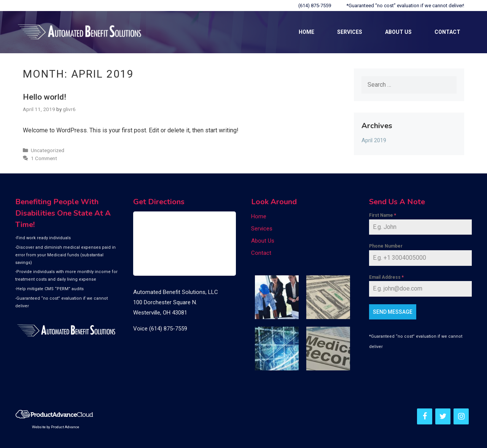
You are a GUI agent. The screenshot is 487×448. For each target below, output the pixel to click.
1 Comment (44, 158)
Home (306, 32)
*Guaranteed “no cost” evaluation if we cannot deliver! (405, 6)
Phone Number (386, 246)
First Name (383, 215)
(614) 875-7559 (315, 6)
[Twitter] (443, 416)
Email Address (386, 277)
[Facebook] (425, 416)
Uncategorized (48, 150)
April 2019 (374, 140)
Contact (447, 32)
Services (350, 32)
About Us (398, 32)
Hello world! (45, 97)
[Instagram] (461, 416)
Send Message (393, 312)
